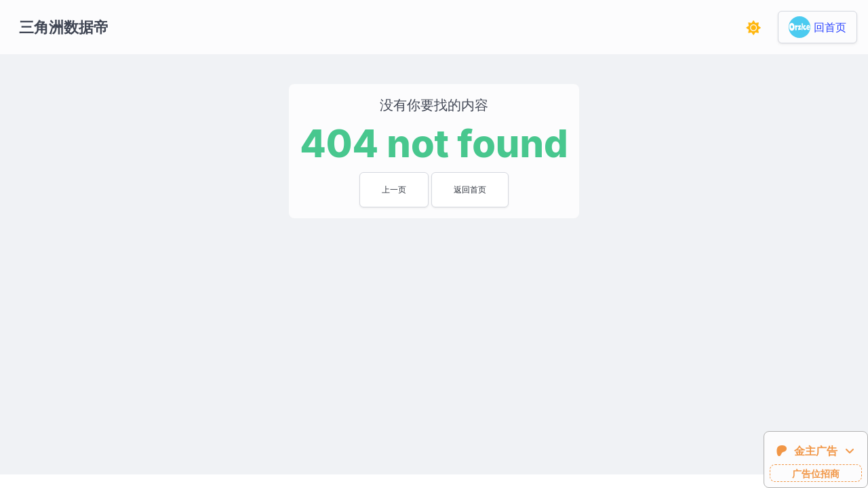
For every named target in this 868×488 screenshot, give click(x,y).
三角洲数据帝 (64, 27)
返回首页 (470, 189)
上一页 (394, 189)
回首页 (830, 27)
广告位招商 (816, 473)
